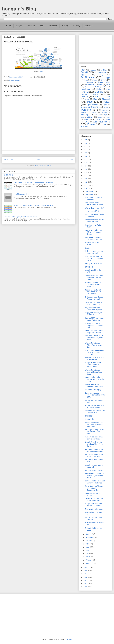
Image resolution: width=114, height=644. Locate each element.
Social (17, 80)
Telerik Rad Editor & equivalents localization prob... (95, 325)
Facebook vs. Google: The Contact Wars (95, 412)
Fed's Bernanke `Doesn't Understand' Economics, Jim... (94, 488)
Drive (97, 87)
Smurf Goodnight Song (21, 194)
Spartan (101, 117)
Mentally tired (90, 419)
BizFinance (88, 77)
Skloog (41, 71)
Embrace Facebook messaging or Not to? (94, 385)
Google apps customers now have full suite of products (94, 277)
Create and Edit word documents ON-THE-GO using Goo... (94, 292)
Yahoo (104, 124)
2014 (86, 176)
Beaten (88, 248)
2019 (86, 159)
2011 (86, 185)
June (88, 547)
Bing (101, 75)
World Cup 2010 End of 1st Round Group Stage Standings (34, 205)
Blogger (107, 78)
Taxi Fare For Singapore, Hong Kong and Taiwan (20, 217)
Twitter (108, 120)
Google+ (84, 94)
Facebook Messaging (93, 390)
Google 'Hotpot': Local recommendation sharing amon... (93, 365)
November (90, 195)
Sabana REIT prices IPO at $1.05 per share (94, 303)
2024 (86, 143)
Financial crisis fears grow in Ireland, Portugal (95, 406)
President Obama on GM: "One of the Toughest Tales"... (95, 338)
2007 (86, 574)
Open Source (92, 105)
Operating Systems (90, 107)
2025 (86, 140)
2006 (86, 577)
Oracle (106, 107)
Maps (95, 99)
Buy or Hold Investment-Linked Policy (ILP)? (94, 309)
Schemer (104, 112)
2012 (86, 182)
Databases (89, 26)
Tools (86, 119)
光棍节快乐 (89, 416)
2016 (86, 169)
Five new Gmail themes (94, 509)
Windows (91, 124)
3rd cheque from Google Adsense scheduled (94, 298)
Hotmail (96, 95)
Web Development (102, 122)
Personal (86, 110)
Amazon (93, 70)
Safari (94, 112)
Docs (108, 85)
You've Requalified (92, 211)
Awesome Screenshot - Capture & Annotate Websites (94, 285)
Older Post (69, 160)
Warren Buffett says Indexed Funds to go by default (95, 372)
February (89, 560)
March (88, 557)
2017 (86, 166)
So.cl (82, 117)
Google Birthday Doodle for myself (94, 466)
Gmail (86, 92)
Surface (108, 117)
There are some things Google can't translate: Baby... (94, 258)
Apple (42, 26)
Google (19, 26)
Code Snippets (87, 82)
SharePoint (97, 115)
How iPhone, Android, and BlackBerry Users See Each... (95, 476)
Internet (12, 80)
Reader (83, 112)
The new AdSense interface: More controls (95, 204)
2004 (86, 584)
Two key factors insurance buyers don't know (95, 438)
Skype (105, 115)
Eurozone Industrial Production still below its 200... (95, 395)
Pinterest (105, 110)
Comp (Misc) (104, 82)
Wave (87, 122)
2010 (86, 189)
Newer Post (9, 160)
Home (9, 26)
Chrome (104, 80)
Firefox (99, 89)
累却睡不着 (89, 267)
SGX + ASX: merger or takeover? (94, 518)
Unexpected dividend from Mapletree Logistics (95, 332)
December (90, 191)
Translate (98, 120)
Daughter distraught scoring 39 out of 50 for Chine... (95, 379)
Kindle (108, 97)
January (89, 563)
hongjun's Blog (19, 9)
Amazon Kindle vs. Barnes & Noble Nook (95, 359)
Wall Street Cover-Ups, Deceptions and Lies (94, 238)
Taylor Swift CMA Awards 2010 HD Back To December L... (94, 352)
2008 (86, 571)
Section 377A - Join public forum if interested (95, 319)
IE (105, 94)
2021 (86, 153)
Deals (100, 85)
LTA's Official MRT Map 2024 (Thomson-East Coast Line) (33, 183)
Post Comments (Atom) (43, 166)
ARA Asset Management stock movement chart (94, 450)
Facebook (31, 26)
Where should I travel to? (94, 208)
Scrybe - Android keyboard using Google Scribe (95, 482)
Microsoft (53, 26)
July (87, 544)
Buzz (86, 80)
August (88, 541)
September (90, 537)
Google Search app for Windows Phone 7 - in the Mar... (94, 444)
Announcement (100, 72)
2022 (86, 150)
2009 (86, 567)
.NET (83, 70)
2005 (86, 580)
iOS (97, 97)
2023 (86, 146)
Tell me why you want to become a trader (94, 252)
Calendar (94, 80)
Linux (87, 99)
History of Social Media (94, 264)
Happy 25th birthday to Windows (94, 314)
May (87, 550)
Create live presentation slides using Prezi (94, 500)
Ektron (106, 87)
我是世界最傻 (8, 175)
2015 (86, 172)
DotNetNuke (88, 87)
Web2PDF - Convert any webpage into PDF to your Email (94, 424)
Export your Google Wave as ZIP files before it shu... (95, 432)
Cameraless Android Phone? (93, 494)
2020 (86, 156)
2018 (86, 163)
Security (77, 26)
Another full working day (94, 470)
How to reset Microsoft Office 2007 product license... (93, 232)
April (87, 554)
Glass (108, 89)
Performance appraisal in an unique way (94, 221)
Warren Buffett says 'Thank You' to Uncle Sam (94, 345)
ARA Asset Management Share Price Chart (94, 456)
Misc (90, 102)
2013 (86, 179)
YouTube (84, 126)
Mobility (65, 26)
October (89, 534)
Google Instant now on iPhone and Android (93, 505)
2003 (86, 587)
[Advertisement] (96, 48)
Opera (105, 105)
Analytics (104, 70)
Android (84, 72)
